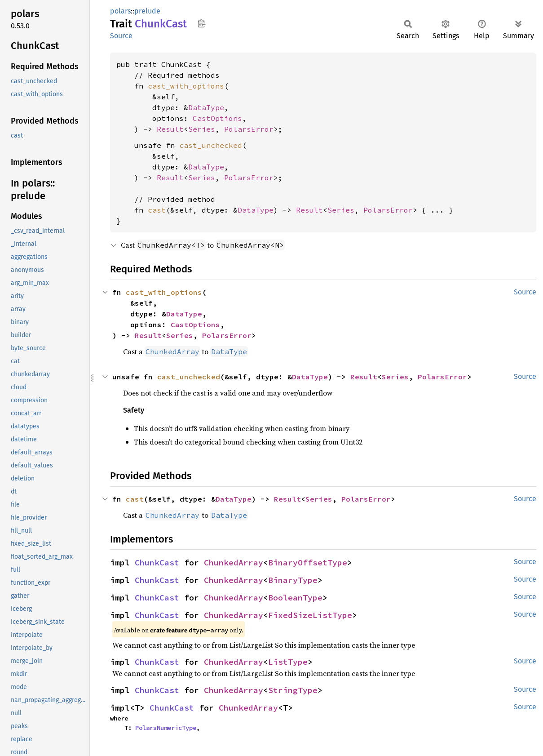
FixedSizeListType (310, 615)
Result (170, 129)
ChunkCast (157, 563)
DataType (206, 107)
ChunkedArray (234, 563)
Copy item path (201, 23)
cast (157, 210)
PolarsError (249, 129)
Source (121, 36)
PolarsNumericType (166, 728)
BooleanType (295, 598)
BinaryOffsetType (308, 563)
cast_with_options (186, 86)
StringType (293, 690)
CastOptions (217, 118)
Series (202, 129)
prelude (147, 11)
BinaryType (293, 580)
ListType (288, 662)
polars (120, 11)
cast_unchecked (211, 145)
